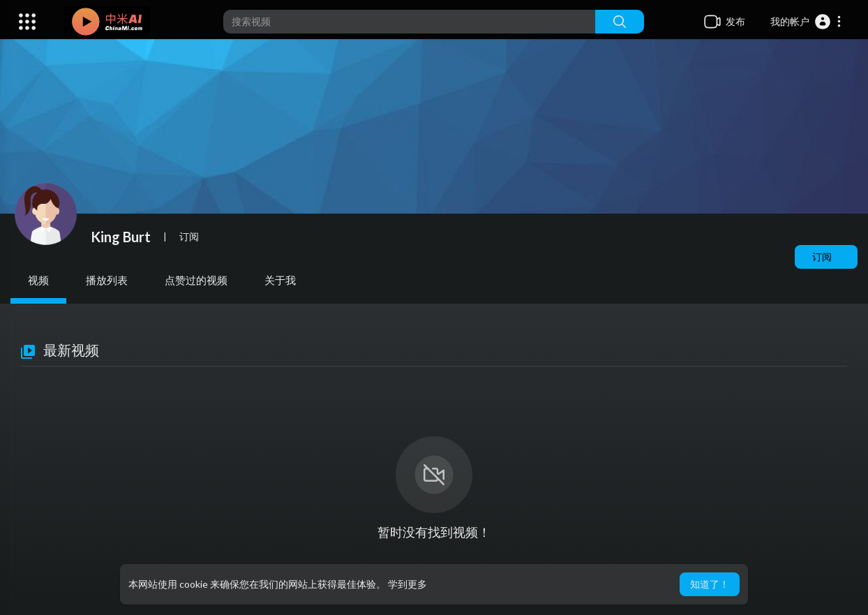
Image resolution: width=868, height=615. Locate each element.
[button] (806, 22)
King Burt (121, 237)
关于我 (280, 280)
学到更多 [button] (407, 584)
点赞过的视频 (196, 280)
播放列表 (107, 280)
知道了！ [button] (710, 584)
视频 (38, 280)
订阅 (822, 257)
